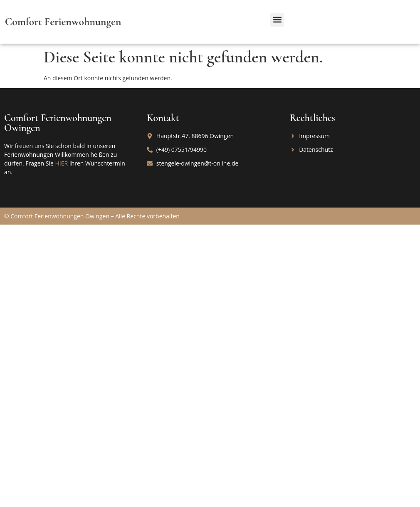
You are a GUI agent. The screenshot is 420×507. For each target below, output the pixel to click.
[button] (277, 20)
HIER (61, 163)
